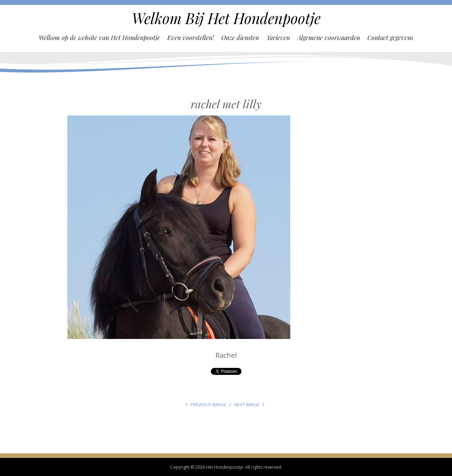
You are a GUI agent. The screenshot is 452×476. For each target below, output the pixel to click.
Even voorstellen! (191, 38)
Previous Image (208, 405)
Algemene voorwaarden (329, 38)
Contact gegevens (390, 38)
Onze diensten (240, 38)
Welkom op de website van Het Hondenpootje (99, 38)
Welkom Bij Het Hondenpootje (226, 18)
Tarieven (278, 38)
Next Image (247, 405)
